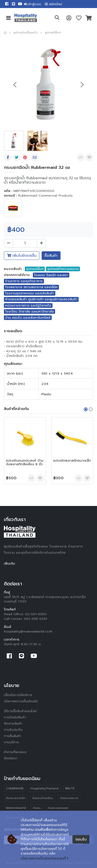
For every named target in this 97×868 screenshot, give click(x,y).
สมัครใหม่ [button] (53, 4)
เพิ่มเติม (9, 564)
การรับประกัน (13, 730)
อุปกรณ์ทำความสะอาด (63, 269)
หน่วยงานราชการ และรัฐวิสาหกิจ (28, 305)
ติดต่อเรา (11, 758)
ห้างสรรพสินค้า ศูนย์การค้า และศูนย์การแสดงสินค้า (41, 299)
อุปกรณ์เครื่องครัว (25, 33)
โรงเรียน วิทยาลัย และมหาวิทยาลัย (29, 311)
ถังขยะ (37, 808)
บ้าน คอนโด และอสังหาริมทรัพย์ (28, 318)
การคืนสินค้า (13, 736)
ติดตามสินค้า (13, 724)
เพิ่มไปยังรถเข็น (22, 256)
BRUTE (70, 789)
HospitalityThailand (44, 789)
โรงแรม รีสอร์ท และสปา (51, 275)
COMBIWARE (15, 789)
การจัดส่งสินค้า (15, 717)
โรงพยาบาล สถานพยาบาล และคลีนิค (31, 287)
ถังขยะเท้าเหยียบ (43, 798)
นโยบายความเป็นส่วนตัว (21, 701)
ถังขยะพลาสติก (16, 798)
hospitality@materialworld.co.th (28, 631)
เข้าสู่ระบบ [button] (33, 4)
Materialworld (16, 808)
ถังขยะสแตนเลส (58, 808)
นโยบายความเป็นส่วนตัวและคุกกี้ (44, 858)
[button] (57, 18)
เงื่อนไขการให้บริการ (18, 695)
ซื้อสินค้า (51, 256)
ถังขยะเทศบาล (69, 798)
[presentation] (15, 84)
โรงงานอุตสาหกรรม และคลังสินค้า (30, 293)
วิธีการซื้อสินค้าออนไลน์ (20, 711)
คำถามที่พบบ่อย (15, 752)
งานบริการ (12, 742)
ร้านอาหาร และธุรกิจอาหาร (24, 281)
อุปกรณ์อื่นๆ (53, 33)
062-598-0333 (36, 619)
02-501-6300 (36, 614)
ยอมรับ (81, 839)
